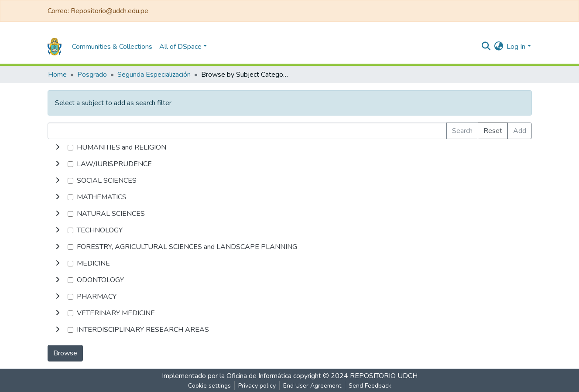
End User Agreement (312, 386)
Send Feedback (370, 386)
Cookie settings (209, 386)
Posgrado (92, 75)
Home (57, 75)
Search (462, 131)
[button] (498, 47)
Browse (65, 353)
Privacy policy (257, 386)
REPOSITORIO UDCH (384, 376)
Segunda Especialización (154, 75)
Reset (493, 131)
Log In (516, 47)
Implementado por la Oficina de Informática (227, 376)
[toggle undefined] (58, 147)
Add (520, 131)
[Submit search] (486, 47)
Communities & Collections (112, 47)
